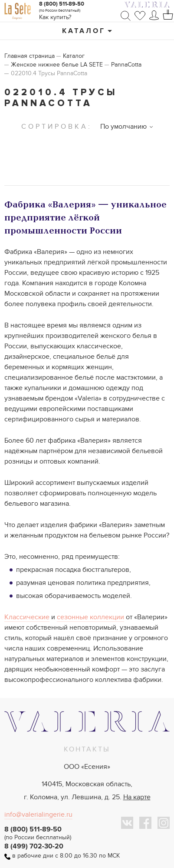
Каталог (84, 31)
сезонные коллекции (90, 617)
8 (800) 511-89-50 (62, 4)
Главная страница (30, 56)
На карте (137, 797)
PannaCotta (126, 65)
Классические (27, 617)
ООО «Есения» (87, 767)
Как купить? (55, 17)
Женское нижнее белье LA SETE (57, 65)
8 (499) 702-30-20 (34, 846)
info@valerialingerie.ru (38, 815)
